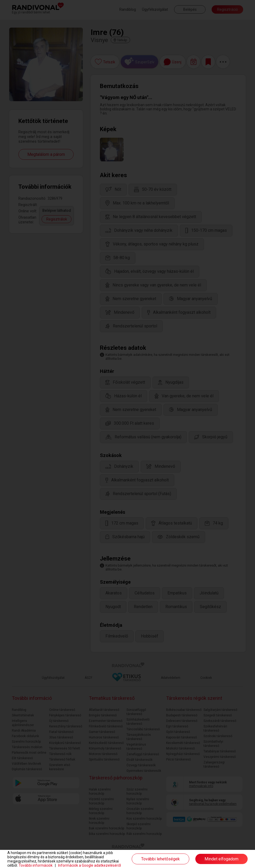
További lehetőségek (160, 859)
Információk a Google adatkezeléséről (90, 865)
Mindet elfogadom (221, 859)
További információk (36, 865)
